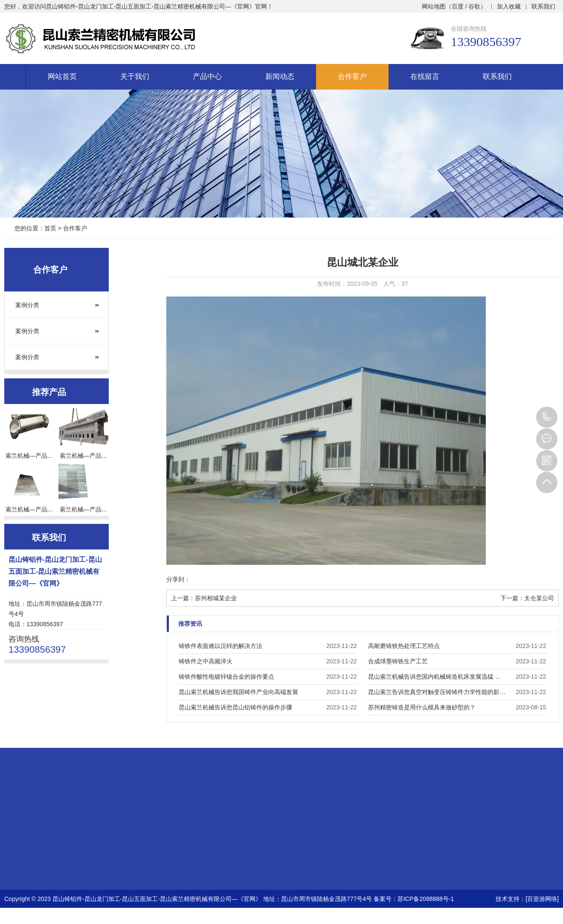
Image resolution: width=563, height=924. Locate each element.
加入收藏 (509, 6)
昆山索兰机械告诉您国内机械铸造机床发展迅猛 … (435, 677)
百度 (458, 6)
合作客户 (352, 77)
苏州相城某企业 (216, 598)
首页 (50, 228)
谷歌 (474, 6)
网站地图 (434, 6)
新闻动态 (280, 77)
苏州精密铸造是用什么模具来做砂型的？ (422, 707)
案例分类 (27, 305)
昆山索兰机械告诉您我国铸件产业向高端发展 (238, 692)
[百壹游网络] (542, 899)
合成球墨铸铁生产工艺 (398, 661)
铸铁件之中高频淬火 (206, 661)
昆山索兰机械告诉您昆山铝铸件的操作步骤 (235, 707)
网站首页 (62, 77)
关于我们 (135, 77)
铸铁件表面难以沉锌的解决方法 (221, 646)
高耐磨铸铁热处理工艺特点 (404, 646)
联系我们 (543, 6)
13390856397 (547, 417)
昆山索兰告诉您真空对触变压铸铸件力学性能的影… (437, 692)
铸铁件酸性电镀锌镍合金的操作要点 (226, 677)
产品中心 (207, 77)
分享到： (178, 579)
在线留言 (425, 77)
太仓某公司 (539, 598)
